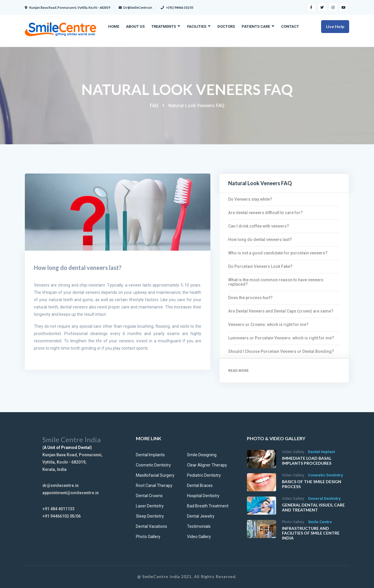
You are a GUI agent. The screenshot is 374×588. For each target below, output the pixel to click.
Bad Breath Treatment (208, 506)
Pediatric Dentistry (204, 475)
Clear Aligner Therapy (207, 465)
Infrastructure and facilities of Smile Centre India (311, 533)
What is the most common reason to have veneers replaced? (276, 282)
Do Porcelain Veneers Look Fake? (260, 266)
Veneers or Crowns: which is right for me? (268, 325)
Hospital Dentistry (203, 496)
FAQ (154, 106)
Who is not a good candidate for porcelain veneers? (278, 253)
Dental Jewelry (201, 516)
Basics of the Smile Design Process (312, 484)
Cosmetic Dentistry (153, 465)
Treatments (164, 26)
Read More (238, 371)
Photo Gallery (148, 537)
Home (114, 26)
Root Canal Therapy (154, 485)
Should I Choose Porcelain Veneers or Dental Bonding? (281, 351)
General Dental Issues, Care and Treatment (313, 507)
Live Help (335, 26)
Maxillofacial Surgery (155, 475)
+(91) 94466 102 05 (177, 7)
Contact (290, 26)
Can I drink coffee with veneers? (259, 226)
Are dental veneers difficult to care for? (265, 213)
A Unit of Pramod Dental (67, 447)
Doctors (226, 26)
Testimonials (199, 526)
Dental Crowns (149, 496)
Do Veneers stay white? (250, 199)
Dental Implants (150, 455)
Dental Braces (200, 485)
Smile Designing (202, 455)
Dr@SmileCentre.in (135, 7)
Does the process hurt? (250, 298)
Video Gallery (199, 537)
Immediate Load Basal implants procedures (307, 461)
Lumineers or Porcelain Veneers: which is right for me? (281, 338)
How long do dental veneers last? (260, 240)
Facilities (197, 26)
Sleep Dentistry (150, 516)
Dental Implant (321, 452)
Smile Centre (320, 522)
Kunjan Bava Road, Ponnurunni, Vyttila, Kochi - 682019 (67, 7)
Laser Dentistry (150, 506)
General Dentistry (324, 498)
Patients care (256, 26)
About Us (135, 26)
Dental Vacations (151, 526)
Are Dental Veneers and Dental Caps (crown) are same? (281, 311)
